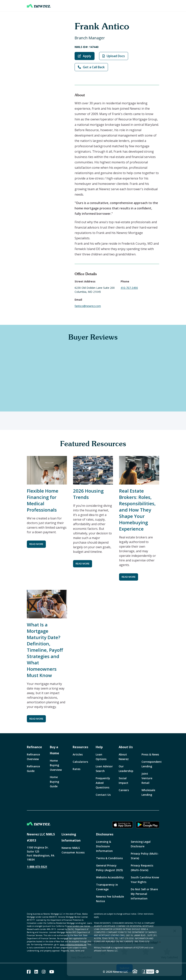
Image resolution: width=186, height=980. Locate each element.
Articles (78, 754)
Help (99, 747)
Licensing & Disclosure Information (104, 846)
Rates (77, 769)
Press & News (150, 754)
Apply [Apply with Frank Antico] (85, 56)
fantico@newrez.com (88, 306)
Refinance (34, 747)
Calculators (80, 762)
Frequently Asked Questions (103, 783)
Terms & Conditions (109, 858)
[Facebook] (29, 972)
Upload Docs (114, 56)
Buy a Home (54, 750)
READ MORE (36, 544)
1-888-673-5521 (37, 867)
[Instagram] (44, 972)
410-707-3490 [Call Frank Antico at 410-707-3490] (129, 288)
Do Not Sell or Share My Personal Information (144, 894)
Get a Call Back (91, 67)
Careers (124, 790)
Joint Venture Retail (147, 778)
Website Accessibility (110, 877)
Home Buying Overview (56, 765)
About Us (126, 747)
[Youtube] (52, 972)
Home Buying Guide (54, 782)
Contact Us (103, 795)
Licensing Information (71, 837)
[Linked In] (36, 972)
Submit (125, 968)
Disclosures (105, 834)
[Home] (39, 6)
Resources (80, 747)
